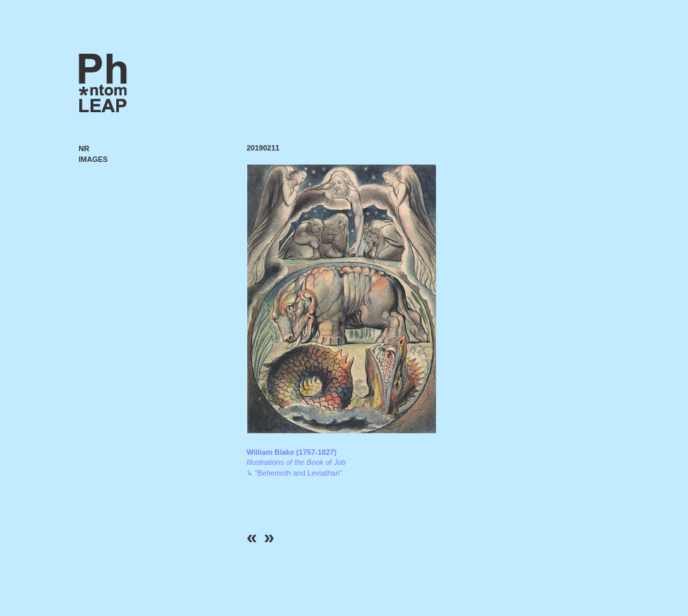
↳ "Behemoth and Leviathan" (296, 463)
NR (84, 148)
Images (93, 159)
